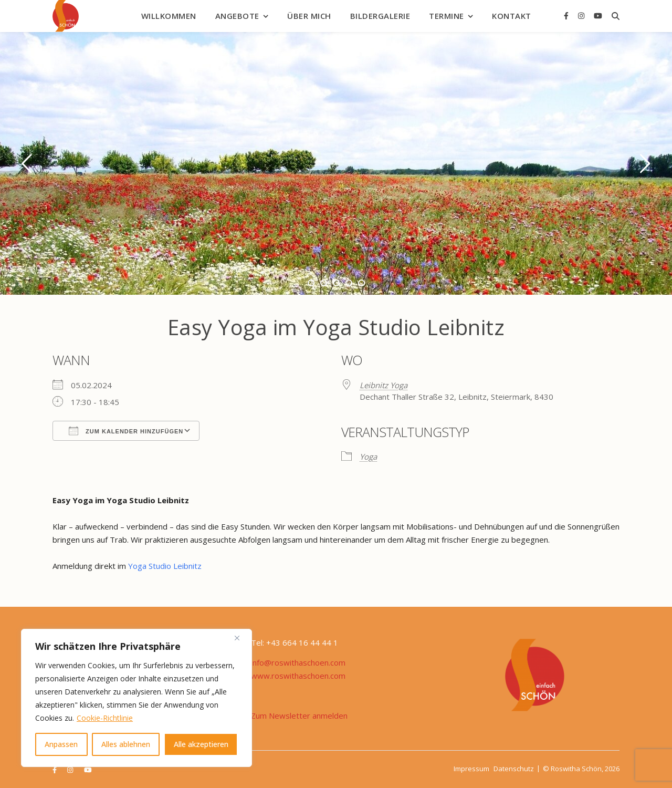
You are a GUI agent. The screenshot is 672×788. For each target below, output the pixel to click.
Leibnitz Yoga (384, 385)
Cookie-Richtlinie (105, 718)
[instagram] (582, 15)
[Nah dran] (241, 638)
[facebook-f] (567, 15)
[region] (136, 698)
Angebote (237, 16)
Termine (447, 16)
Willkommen (169, 16)
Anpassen (61, 744)
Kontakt (512, 16)
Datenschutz (514, 769)
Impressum (471, 769)
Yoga (368, 457)
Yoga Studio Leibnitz (166, 566)
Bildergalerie (380, 16)
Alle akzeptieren (201, 744)
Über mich (309, 16)
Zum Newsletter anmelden (299, 716)
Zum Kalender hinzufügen (126, 431)
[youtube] (598, 15)
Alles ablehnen (126, 744)
